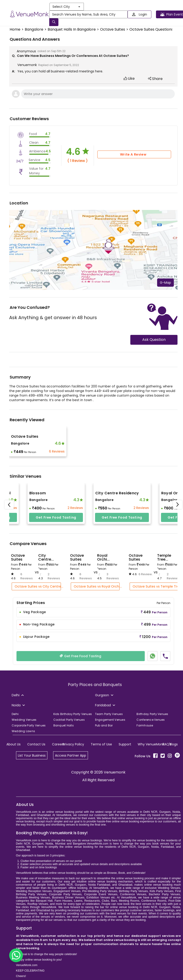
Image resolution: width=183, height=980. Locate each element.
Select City (66, 7)
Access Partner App (71, 755)
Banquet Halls (64, 725)
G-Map (165, 283)
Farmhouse (145, 725)
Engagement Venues (110, 720)
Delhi (15, 714)
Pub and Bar (104, 725)
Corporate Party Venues (29, 725)
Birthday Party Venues (152, 714)
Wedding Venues (24, 720)
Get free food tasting (56, 517)
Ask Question (154, 340)
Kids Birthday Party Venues (73, 714)
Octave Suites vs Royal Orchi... (97, 586)
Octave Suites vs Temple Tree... (157, 586)
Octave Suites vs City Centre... (38, 586)
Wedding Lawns (23, 731)
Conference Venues (151, 720)
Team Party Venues (109, 714)
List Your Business (32, 755)
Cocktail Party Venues (69, 720)
